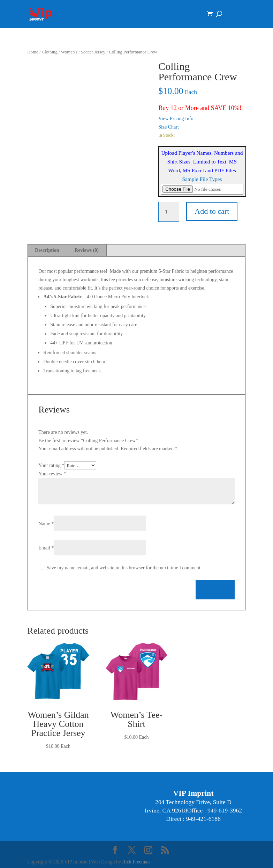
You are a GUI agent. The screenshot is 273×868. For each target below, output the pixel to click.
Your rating (51, 465)
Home (33, 52)
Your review (52, 474)
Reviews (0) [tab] (87, 250)
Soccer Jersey (93, 52)
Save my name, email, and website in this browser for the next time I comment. (124, 568)
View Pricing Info (176, 119)
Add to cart (212, 211)
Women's (69, 52)
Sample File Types (202, 179)
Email (46, 548)
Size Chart (169, 127)
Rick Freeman (136, 862)
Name (46, 524)
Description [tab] (47, 250)
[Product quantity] (169, 212)
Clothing (50, 52)
